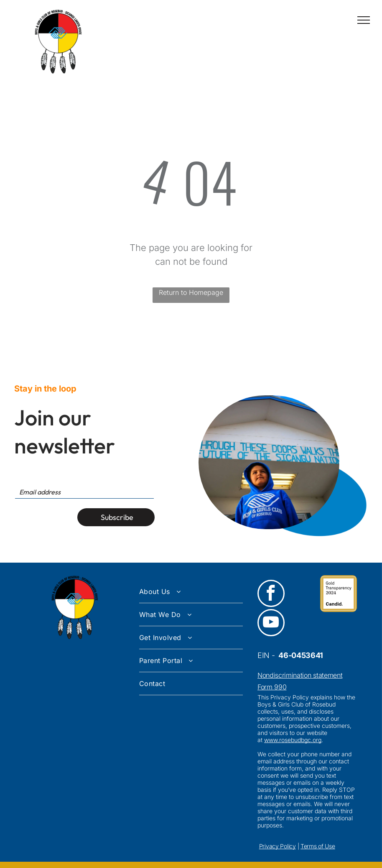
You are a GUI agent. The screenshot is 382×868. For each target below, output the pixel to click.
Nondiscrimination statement (300, 675)
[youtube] (271, 624)
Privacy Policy (278, 846)
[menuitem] (191, 592)
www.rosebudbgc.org (293, 740)
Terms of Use (318, 846)
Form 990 (272, 687)
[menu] (364, 20)
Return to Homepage (191, 292)
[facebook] (271, 594)
